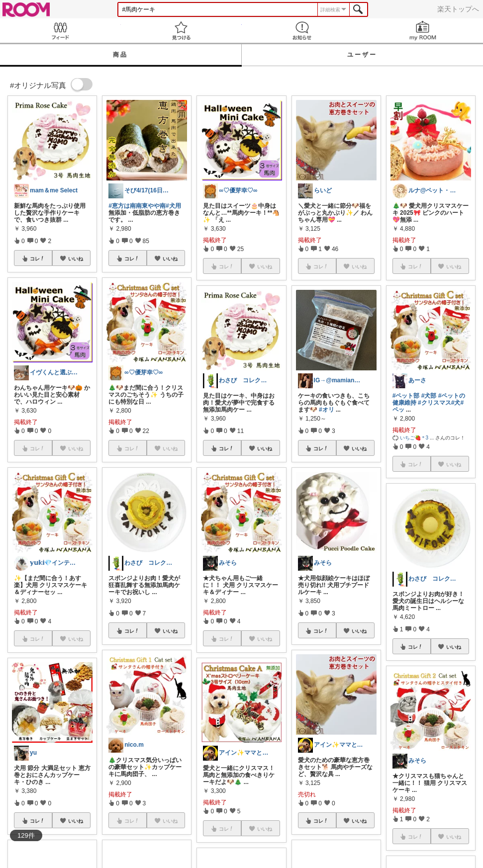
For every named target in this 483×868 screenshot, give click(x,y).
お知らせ (302, 31)
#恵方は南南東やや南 (137, 206)
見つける (181, 31)
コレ (37, 259)
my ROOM (423, 31)
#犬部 (429, 396)
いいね (76, 259)
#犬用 (173, 206)
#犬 (456, 403)
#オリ (327, 410)
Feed (60, 31)
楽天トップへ (458, 9)
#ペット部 (406, 396)
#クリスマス (435, 403)
